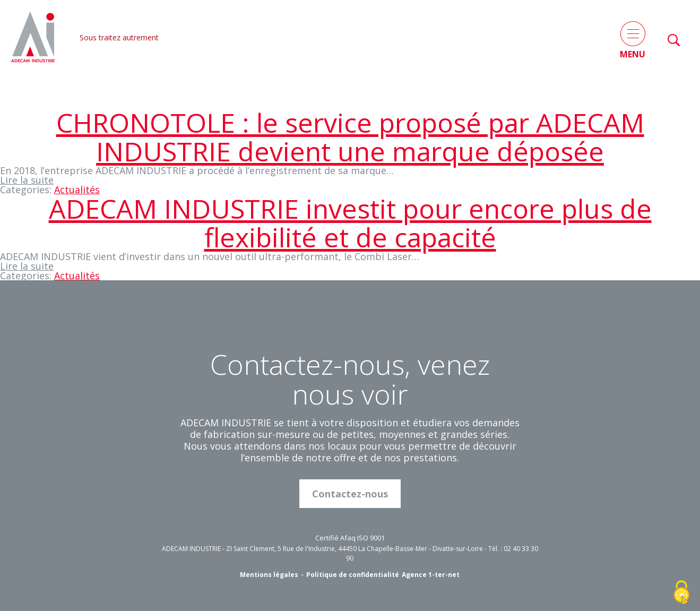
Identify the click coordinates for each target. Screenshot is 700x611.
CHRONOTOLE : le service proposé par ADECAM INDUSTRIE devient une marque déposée (350, 137)
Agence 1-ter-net (431, 575)
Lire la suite (27, 180)
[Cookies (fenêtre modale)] (681, 593)
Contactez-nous (350, 494)
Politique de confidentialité (353, 575)
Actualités (77, 190)
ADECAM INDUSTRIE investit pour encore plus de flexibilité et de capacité (350, 223)
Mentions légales (269, 575)
